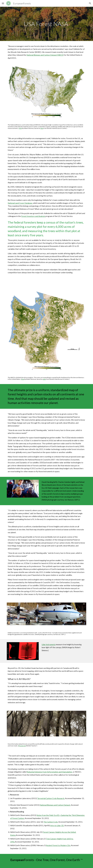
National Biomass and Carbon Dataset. (55, 805)
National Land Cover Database (20, 203)
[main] (46, 24)
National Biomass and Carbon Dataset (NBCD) (45, 55)
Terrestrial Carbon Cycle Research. (51, 798)
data (42, 128)
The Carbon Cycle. (51, 822)
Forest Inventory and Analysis (33, 216)
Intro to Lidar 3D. (57, 826)
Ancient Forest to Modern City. (58, 845)
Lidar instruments (49, 645)
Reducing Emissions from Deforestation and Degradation (50, 772)
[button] (3, 3)
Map (20, 128)
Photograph (22, 746)
